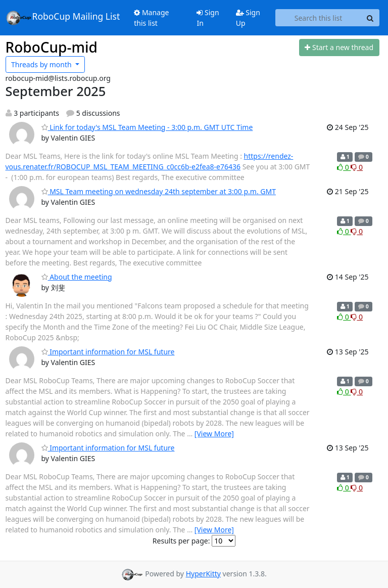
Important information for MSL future (108, 352)
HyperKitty (203, 574)
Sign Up (248, 18)
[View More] (214, 434)
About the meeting (77, 277)
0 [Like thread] (344, 167)
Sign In (208, 18)
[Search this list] (319, 18)
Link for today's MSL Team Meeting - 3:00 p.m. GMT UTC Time (147, 127)
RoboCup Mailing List (63, 18)
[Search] (370, 18)
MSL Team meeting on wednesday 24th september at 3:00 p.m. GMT (159, 191)
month (42, 64)
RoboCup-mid (52, 47)
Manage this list (151, 18)
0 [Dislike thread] (357, 167)
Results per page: (181, 541)
